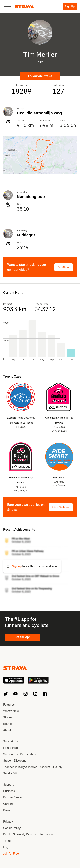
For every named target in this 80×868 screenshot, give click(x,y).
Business (9, 791)
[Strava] (24, 7)
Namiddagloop (31, 197)
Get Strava (64, 267)
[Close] (7, 7)
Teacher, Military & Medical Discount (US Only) (33, 767)
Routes (8, 724)
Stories (8, 717)
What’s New (11, 711)
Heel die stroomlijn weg (39, 113)
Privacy (8, 822)
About (7, 730)
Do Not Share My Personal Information (28, 834)
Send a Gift (10, 773)
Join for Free (11, 854)
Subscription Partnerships (20, 754)
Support (8, 785)
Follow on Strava (40, 76)
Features (9, 705)
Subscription (11, 741)
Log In (7, 847)
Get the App (23, 637)
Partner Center (13, 797)
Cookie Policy (12, 828)
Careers (8, 804)
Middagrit (26, 235)
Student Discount (14, 761)
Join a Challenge (61, 507)
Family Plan (11, 748)
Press (7, 810)
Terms (7, 841)
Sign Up (70, 7)
